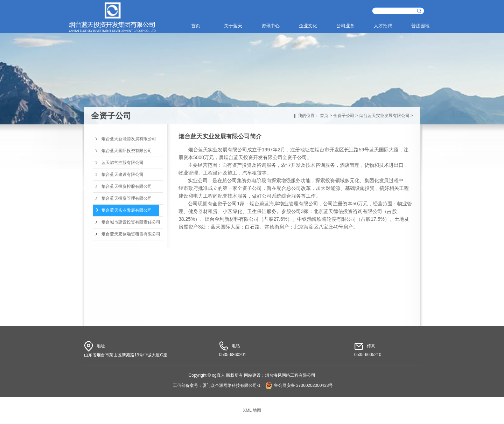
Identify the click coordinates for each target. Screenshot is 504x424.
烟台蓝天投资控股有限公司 (127, 186)
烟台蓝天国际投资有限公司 (127, 151)
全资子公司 (344, 116)
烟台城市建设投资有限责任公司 (131, 222)
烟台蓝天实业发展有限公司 (384, 116)
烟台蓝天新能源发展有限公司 (129, 139)
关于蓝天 (233, 26)
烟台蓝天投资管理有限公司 (127, 198)
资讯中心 (271, 26)
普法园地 (420, 26)
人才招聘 (383, 26)
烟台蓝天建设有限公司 (122, 175)
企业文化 (308, 26)
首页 (196, 26)
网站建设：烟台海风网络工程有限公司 (280, 375)
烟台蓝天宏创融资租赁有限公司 (131, 234)
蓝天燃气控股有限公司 (122, 163)
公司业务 (345, 26)
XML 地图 (252, 410)
